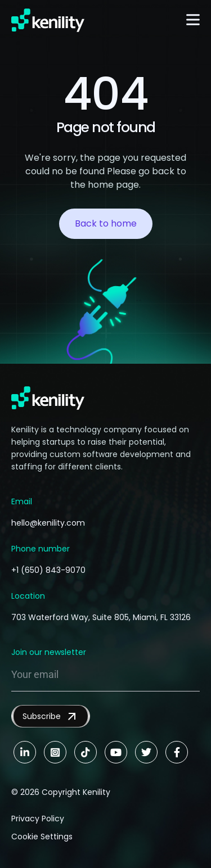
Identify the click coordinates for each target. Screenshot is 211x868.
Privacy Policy (38, 819)
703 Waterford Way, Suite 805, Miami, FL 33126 (101, 617)
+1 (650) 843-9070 (48, 570)
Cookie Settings (42, 837)
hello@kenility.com (48, 523)
